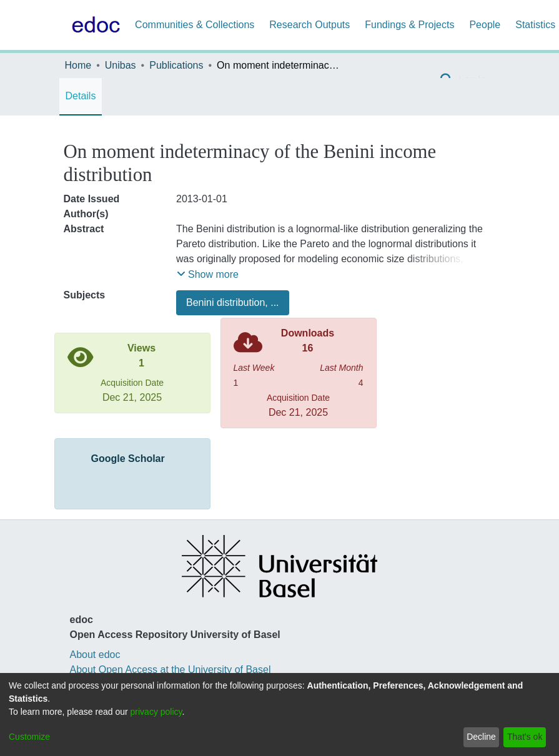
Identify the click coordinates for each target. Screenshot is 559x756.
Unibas (121, 65)
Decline (481, 737)
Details (81, 96)
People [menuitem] (485, 25)
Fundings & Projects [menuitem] (409, 25)
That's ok (525, 737)
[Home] (94, 25)
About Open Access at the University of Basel (171, 670)
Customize (29, 737)
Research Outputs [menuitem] (309, 25)
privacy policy (156, 712)
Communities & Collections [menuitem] (195, 25)
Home (78, 65)
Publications (176, 65)
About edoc (95, 655)
